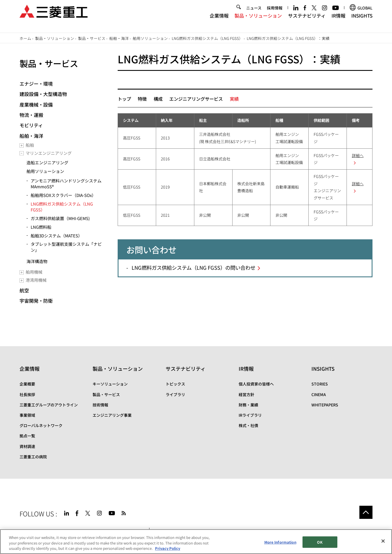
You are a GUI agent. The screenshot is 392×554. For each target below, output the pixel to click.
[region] (196, 542)
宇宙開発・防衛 (36, 301)
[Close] (383, 541)
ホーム (25, 38)
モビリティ (31, 125)
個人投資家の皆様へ (256, 384)
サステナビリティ (307, 21)
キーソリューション (110, 384)
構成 (158, 99)
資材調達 (27, 446)
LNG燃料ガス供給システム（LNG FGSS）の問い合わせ (193, 268)
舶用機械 (34, 272)
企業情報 (219, 21)
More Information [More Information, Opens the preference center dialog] (280, 542)
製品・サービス (92, 38)
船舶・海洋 (119, 38)
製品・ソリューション (258, 21)
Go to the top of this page (366, 512)
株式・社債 (248, 425)
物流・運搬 (31, 115)
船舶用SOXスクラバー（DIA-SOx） (63, 195)
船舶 (30, 145)
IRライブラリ (250, 415)
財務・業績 (248, 405)
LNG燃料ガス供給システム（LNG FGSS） (207, 38)
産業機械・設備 (36, 104)
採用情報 (275, 13)
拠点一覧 (27, 436)
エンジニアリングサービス (196, 99)
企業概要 (27, 384)
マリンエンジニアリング (49, 153)
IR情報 (338, 21)
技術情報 (100, 405)
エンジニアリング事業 (112, 415)
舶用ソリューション (150, 38)
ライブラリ (175, 394)
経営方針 (246, 394)
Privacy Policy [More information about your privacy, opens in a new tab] (168, 548)
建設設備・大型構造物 (43, 94)
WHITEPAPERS (325, 405)
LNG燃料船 (41, 227)
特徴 (142, 99)
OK (320, 542)
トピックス (175, 384)
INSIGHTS (362, 21)
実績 (234, 99)
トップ (124, 99)
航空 (24, 290)
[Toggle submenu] (22, 145)
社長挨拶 (27, 394)
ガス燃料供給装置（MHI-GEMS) (60, 218)
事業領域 (27, 415)
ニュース (254, 13)
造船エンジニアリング (47, 162)
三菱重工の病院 (33, 457)
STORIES (320, 384)
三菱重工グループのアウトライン (49, 405)
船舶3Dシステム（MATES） (56, 236)
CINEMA (319, 394)
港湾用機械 (36, 280)
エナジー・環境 (36, 84)
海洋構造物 (37, 261)
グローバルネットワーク (41, 425)
